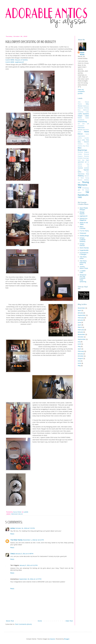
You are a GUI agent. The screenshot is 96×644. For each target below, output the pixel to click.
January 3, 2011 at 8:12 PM (29, 565)
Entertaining (82, 122)
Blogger (67, 639)
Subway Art (83, 166)
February (81, 318)
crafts (80, 114)
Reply (12, 534)
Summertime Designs (84, 254)
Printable (80, 158)
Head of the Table (84, 223)
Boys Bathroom (83, 110)
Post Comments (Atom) (23, 624)
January (80, 313)
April (79, 310)
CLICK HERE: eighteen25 (15, 62)
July (79, 342)
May (79, 346)
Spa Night (86, 160)
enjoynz (52, 639)
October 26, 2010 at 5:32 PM (25, 528)
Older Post (69, 621)
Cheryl (13, 554)
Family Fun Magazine (83, 219)
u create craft (83, 272)
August (80, 358)
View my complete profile (81, 92)
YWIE (80, 197)
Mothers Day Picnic (83, 146)
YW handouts (83, 193)
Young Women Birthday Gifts (83, 180)
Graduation (81, 126)
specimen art (82, 162)
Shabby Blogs (84, 236)
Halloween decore (17, 514)
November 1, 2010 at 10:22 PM (33, 540)
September (82, 315)
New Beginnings (82, 149)
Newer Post (10, 621)
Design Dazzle (82, 213)
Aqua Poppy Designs (84, 209)
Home (40, 621)
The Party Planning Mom (83, 263)
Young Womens (83, 183)
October (81, 337)
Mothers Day (83, 144)
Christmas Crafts (83, 112)
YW (80, 187)
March (80, 327)
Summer (80, 168)
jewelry (80, 138)
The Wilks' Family (16, 540)
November (81, 308)
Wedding (81, 176)
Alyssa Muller (82, 54)
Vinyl (87, 174)
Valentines (81, 174)
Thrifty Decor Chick (84, 268)
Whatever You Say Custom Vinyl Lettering (83, 278)
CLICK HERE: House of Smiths (17, 60)
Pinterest (83, 233)
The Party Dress (83, 258)
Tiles (88, 172)
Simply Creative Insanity (83, 240)
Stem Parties (84, 248)
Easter (80, 118)
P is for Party (84, 231)
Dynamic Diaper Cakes (83, 115)
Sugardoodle (84, 250)
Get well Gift (83, 124)
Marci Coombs (83, 228)
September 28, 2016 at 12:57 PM (30, 579)
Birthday (87, 108)
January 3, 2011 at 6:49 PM (24, 554)
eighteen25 (84, 216)
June (79, 322)
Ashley (13, 528)
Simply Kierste (82, 245)
